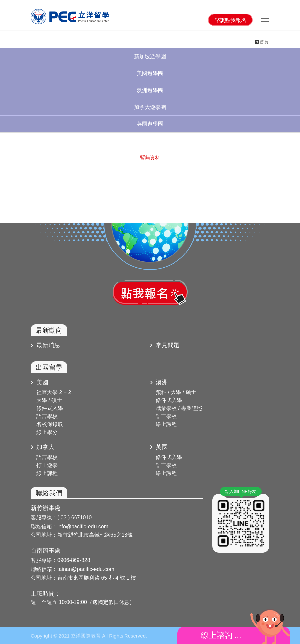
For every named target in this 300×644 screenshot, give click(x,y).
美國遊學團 (150, 73)
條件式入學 (50, 408)
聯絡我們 (49, 493)
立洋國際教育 (71, 17)
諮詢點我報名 (230, 20)
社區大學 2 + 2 (54, 392)
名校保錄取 (50, 424)
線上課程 (166, 424)
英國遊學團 (150, 124)
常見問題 (165, 345)
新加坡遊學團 (150, 56)
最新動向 (49, 330)
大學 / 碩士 (49, 400)
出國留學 (49, 367)
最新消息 (46, 345)
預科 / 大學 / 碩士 (176, 392)
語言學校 (47, 416)
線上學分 (47, 432)
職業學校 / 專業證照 (179, 408)
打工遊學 (47, 465)
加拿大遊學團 (150, 107)
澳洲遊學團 (150, 90)
